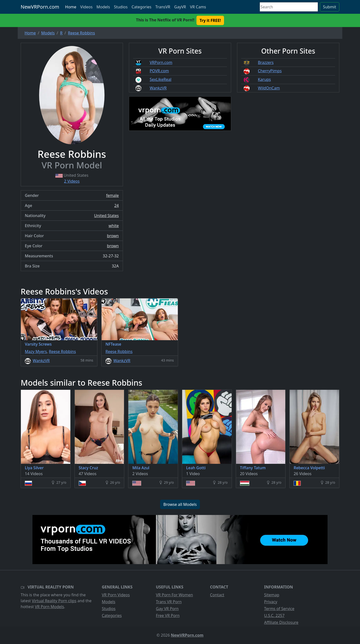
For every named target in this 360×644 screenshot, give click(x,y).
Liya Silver (34, 468)
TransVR (163, 7)
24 (117, 205)
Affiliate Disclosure (281, 622)
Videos (86, 7)
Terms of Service (279, 609)
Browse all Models (180, 504)
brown (113, 236)
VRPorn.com (161, 62)
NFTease (113, 344)
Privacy (271, 602)
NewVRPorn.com (40, 7)
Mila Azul (141, 468)
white (114, 226)
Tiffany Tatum (253, 468)
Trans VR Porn (169, 602)
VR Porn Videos (116, 595)
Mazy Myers (36, 351)
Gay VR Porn (167, 609)
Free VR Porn (168, 615)
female (112, 195)
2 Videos (72, 181)
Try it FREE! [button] (210, 20)
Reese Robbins (62, 351)
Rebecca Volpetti (309, 468)
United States (106, 216)
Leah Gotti (196, 468)
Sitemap (272, 595)
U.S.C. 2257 (274, 615)
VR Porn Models (50, 607)
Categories (142, 7)
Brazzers (266, 62)
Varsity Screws (38, 344)
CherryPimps (270, 71)
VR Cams (198, 7)
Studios (121, 7)
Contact (217, 595)
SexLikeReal (161, 79)
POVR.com (159, 71)
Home (71, 7)
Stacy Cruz (88, 468)
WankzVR (158, 88)
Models (103, 7)
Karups (264, 79)
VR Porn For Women (174, 595)
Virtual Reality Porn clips (54, 601)
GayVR (180, 7)
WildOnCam (269, 88)
